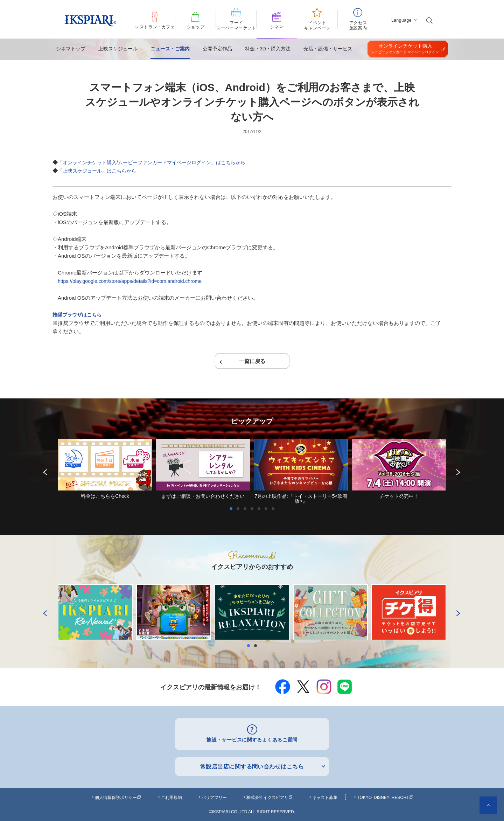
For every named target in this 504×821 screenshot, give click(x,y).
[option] (105, 469)
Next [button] (457, 471)
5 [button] (261, 509)
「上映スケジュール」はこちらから (100, 171)
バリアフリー (214, 795)
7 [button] (275, 509)
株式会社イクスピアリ (269, 795)
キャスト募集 (325, 795)
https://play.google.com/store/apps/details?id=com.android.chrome (135, 281)
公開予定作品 (217, 49)
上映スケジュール (118, 49)
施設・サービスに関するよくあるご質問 (252, 739)
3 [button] (247, 509)
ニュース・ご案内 (170, 49)
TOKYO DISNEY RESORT (385, 795)
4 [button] (254, 509)
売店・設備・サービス (328, 49)
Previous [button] (44, 471)
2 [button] (240, 509)
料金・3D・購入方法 (268, 49)
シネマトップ (71, 49)
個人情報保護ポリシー (118, 795)
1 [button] (233, 509)
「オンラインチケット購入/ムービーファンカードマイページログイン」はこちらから (158, 162)
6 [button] (268, 509)
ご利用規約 (171, 795)
